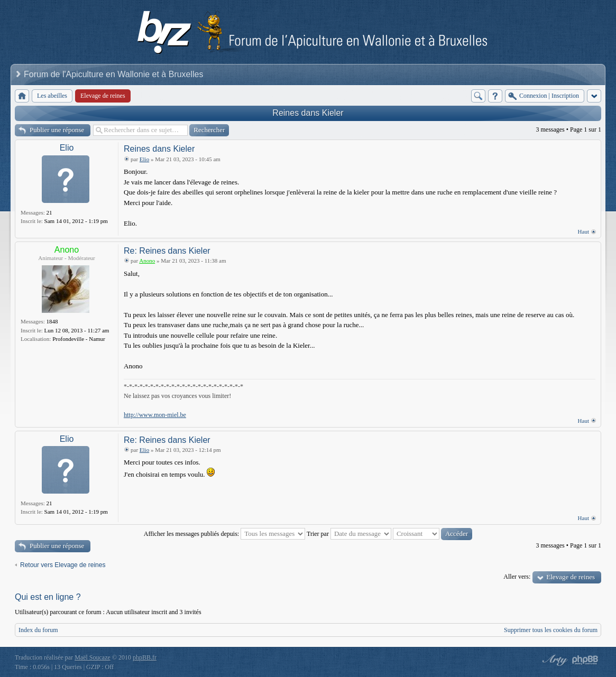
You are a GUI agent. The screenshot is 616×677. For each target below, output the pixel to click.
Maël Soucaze (93, 657)
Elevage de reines (571, 577)
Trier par (349, 534)
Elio (67, 148)
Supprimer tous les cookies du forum (551, 630)
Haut (583, 231)
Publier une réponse (57, 130)
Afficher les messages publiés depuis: (224, 534)
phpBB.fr (145, 657)
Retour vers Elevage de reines (63, 565)
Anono (67, 250)
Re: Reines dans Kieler (167, 251)
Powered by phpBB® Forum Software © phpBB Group (585, 660)
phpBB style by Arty (554, 660)
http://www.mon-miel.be (155, 415)
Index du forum (38, 630)
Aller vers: (517, 577)
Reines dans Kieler (308, 113)
